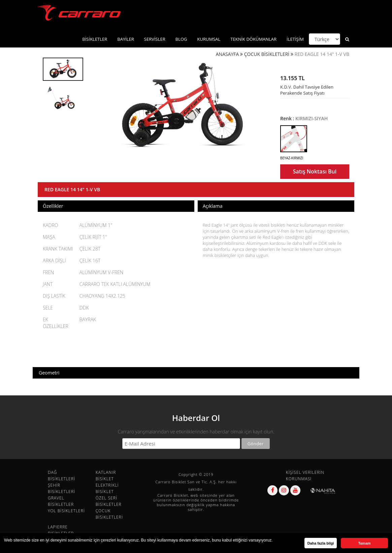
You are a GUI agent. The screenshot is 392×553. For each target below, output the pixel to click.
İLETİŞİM (295, 39)
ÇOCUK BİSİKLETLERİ (267, 54)
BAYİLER (126, 39)
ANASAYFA (227, 54)
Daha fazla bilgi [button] (321, 543)
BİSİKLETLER (95, 39)
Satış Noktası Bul (315, 171)
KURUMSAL (209, 39)
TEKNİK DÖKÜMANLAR (253, 39)
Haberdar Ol (196, 418)
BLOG (181, 39)
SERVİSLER (155, 39)
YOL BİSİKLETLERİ (66, 511)
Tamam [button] (364, 543)
